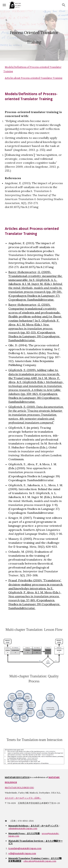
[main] (34, 35)
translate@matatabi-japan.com (25, 848)
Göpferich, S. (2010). (22, 407)
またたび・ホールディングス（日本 (22, 798)
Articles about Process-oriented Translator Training (34, 78)
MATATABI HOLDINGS (17, 787)
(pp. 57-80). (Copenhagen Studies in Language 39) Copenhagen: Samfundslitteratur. (34, 604)
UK (32, 787)
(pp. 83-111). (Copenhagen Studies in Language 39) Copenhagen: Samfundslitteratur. (34, 336)
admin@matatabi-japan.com (23, 828)
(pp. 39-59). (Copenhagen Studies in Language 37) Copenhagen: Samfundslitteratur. (35, 296)
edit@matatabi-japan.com (22, 853)
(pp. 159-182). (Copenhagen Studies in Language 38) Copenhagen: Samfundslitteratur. (34, 398)
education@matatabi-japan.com (40, 861)
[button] (4, 5)
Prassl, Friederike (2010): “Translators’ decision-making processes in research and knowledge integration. (36, 584)
